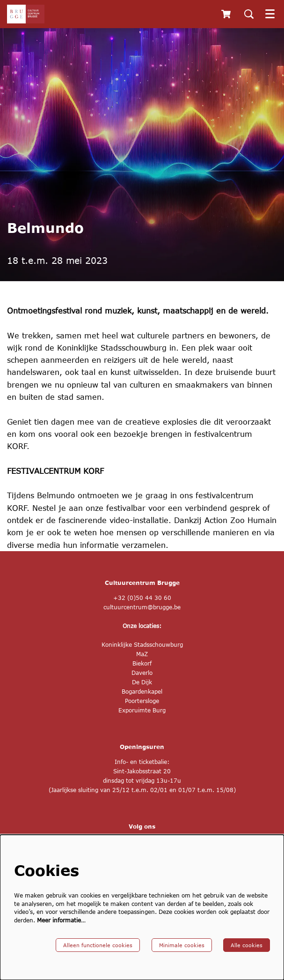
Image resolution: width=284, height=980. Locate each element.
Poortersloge (142, 701)
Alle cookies (247, 945)
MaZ (142, 654)
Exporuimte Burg (142, 710)
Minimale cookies (182, 945)
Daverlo (142, 673)
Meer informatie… (61, 920)
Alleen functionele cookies (98, 945)
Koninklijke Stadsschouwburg (142, 645)
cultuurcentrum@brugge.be (142, 607)
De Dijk (142, 682)
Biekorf (142, 663)
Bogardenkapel (142, 692)
